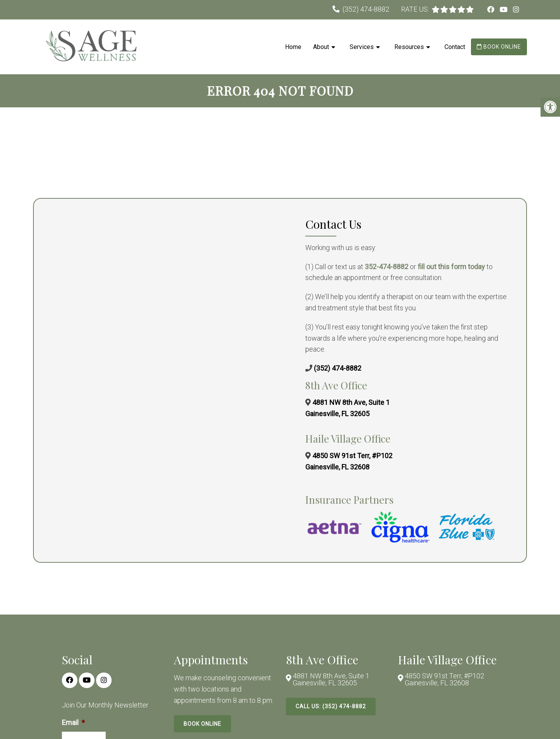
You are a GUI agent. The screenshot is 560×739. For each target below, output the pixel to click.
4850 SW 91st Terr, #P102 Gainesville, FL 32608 (444, 679)
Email (73, 722)
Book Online (499, 47)
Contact (455, 47)
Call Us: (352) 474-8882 (331, 706)
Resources (409, 47)
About (321, 47)
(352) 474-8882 (366, 9)
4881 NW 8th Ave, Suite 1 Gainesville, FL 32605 (331, 679)
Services (362, 47)
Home (293, 47)
